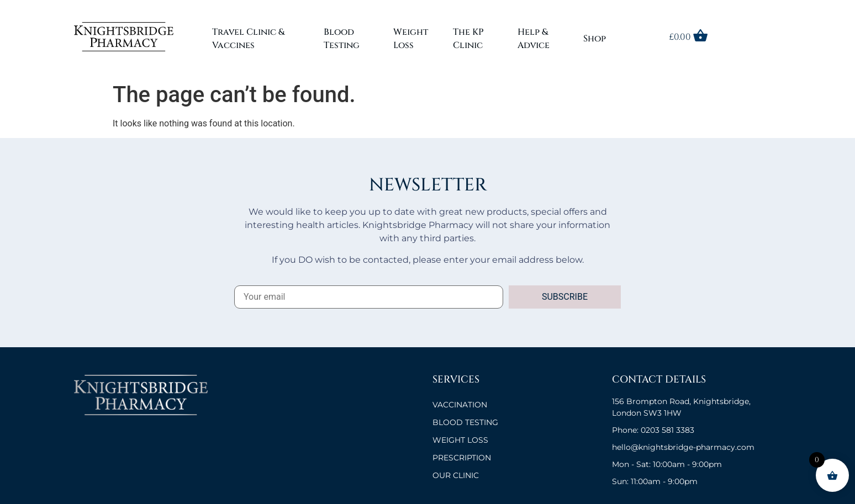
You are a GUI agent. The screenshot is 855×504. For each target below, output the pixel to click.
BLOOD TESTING (465, 422)
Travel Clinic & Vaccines (248, 39)
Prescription (462, 458)
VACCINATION (460, 405)
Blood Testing (342, 39)
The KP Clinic (468, 39)
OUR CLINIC (456, 475)
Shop (595, 39)
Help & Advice (534, 39)
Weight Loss (411, 39)
